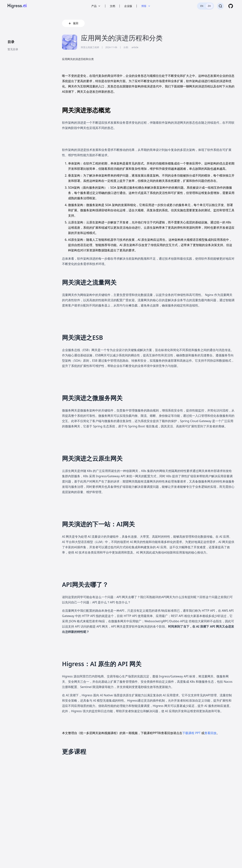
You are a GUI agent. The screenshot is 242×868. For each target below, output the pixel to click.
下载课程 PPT (192, 733)
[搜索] (220, 6)
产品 (96, 6)
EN (202, 6)
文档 (112, 6)
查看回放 (210, 733)
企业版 (128, 6)
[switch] (206, 6)
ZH (209, 6)
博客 (146, 6)
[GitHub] (231, 6)
